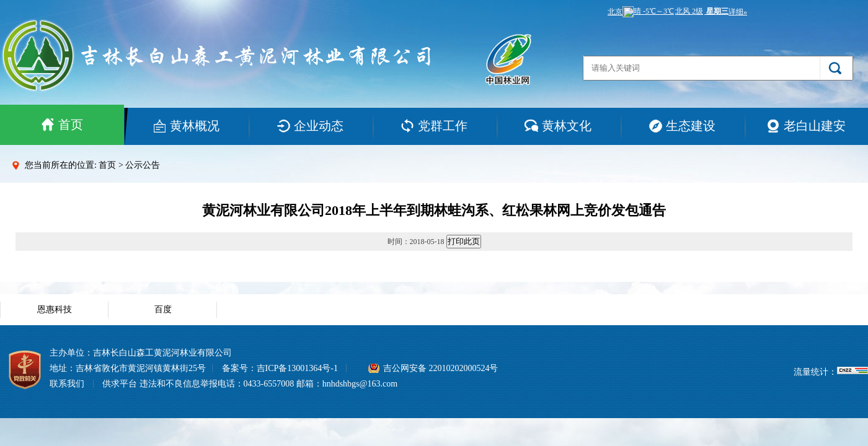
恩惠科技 (55, 309)
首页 (62, 125)
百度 (163, 309)
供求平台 (120, 384)
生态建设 (682, 126)
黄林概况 (186, 126)
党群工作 (434, 126)
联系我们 (67, 384)
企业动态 (310, 126)
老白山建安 (806, 126)
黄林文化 (558, 126)
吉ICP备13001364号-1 (297, 368)
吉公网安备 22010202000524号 (441, 368)
